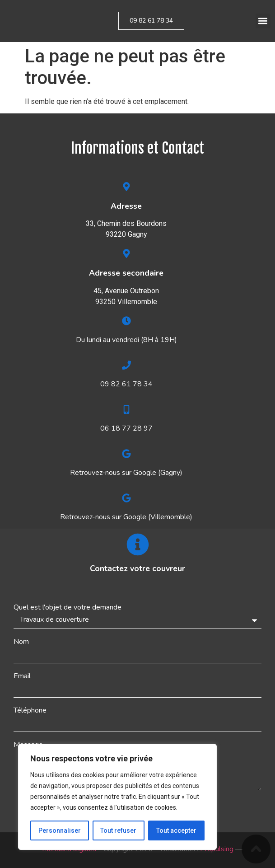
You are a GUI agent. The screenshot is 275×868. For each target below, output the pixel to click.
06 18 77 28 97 (126, 428)
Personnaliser (60, 830)
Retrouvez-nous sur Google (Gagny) (126, 473)
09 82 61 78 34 (126, 384)
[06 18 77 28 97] (126, 409)
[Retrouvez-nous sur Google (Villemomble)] (126, 498)
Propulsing (217, 849)
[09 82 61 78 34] (126, 365)
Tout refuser (119, 830)
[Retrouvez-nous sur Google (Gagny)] (126, 454)
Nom (21, 642)
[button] (263, 21)
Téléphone (30, 710)
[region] (117, 797)
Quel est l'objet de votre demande (68, 607)
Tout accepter (176, 830)
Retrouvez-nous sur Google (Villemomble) (126, 517)
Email (22, 676)
